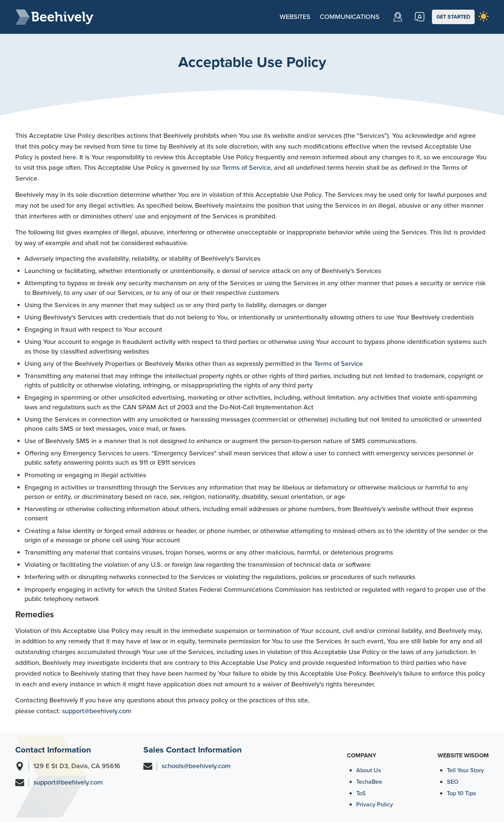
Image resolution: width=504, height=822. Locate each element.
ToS (361, 793)
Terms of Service (246, 168)
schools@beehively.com (196, 766)
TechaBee (369, 782)
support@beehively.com (97, 711)
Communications (350, 17)
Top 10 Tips (461, 793)
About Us (369, 770)
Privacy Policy (375, 804)
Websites (295, 17)
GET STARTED (453, 17)
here (69, 157)
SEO (453, 782)
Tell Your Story (465, 770)
